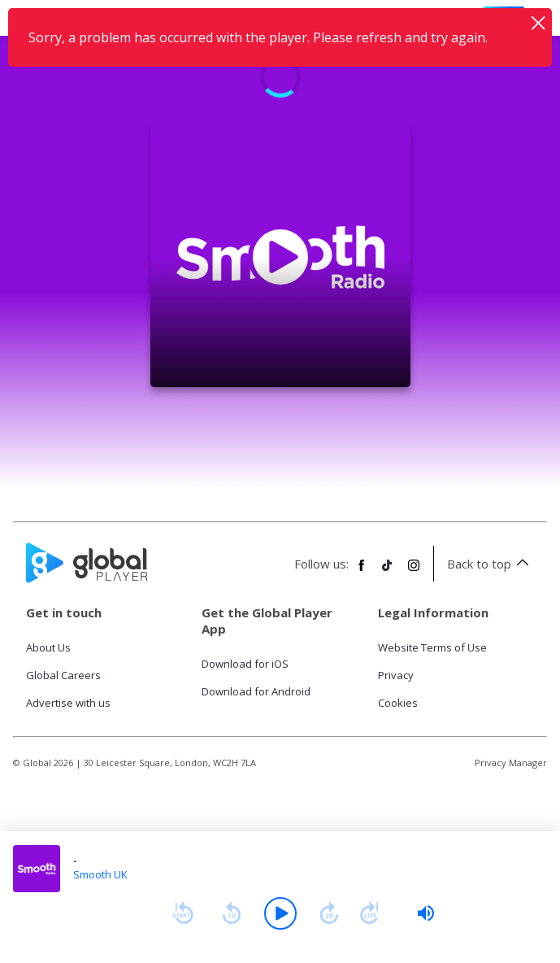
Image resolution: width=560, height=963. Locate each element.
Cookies (398, 703)
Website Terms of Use (432, 647)
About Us (48, 647)
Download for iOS (245, 664)
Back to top (491, 564)
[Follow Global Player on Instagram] (414, 572)
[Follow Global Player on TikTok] (388, 572)
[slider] (426, 913)
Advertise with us (68, 703)
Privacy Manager (511, 763)
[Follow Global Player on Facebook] (362, 572)
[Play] (280, 913)
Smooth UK (100, 874)
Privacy (396, 675)
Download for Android (256, 691)
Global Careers (63, 675)
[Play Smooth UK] (280, 257)
